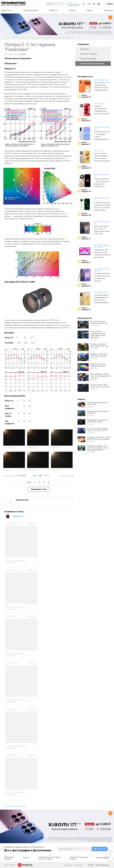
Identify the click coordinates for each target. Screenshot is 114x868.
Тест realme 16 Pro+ (101, 292)
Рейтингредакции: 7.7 (86, 143)
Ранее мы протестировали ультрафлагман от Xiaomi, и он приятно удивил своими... (102, 111)
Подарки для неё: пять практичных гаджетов (99, 355)
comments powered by (16, 806)
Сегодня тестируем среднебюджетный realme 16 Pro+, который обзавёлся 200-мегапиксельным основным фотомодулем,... (102, 303)
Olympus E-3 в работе (89, 54)
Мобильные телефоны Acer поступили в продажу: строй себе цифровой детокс (97, 448)
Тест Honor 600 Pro (101, 80)
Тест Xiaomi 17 (99, 103)
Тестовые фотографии (89, 59)
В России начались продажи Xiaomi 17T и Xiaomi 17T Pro (98, 430)
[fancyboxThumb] (20, 127)
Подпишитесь (73, 3)
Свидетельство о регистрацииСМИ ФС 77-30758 (49, 858)
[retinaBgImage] (83, 325)
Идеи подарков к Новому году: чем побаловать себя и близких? (100, 376)
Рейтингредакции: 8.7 (86, 120)
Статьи (72, 10)
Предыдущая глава (39, 489)
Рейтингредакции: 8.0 (86, 214)
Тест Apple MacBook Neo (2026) (102, 246)
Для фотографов (103, 858)
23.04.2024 (94, 326)
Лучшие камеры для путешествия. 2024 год (99, 322)
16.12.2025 (94, 380)
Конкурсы (108, 10)
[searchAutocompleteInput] (56, 4)
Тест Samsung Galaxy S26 (102, 222)
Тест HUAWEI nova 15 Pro (102, 199)
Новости (53, 10)
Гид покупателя (31, 10)
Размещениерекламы (9, 858)
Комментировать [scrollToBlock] (65, 476)
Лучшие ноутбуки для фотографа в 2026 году (99, 345)
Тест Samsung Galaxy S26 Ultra (102, 270)
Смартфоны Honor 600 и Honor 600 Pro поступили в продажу (99, 438)
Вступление (85, 49)
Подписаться (101, 849)
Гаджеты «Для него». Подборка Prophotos (98, 365)
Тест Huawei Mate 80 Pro (102, 175)
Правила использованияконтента (79, 858)
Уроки (90, 10)
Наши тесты (7, 10)
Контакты (26, 858)
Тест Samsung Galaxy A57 (102, 128)
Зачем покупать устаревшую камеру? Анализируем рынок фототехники (98, 334)
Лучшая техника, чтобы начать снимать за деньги (100, 386)
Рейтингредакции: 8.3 (86, 96)
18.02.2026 (94, 368)
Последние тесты (85, 77)
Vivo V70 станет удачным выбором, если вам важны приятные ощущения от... (102, 158)
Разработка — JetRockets (73, 865)
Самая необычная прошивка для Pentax (98, 412)
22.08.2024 (94, 389)
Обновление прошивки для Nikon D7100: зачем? (97, 421)
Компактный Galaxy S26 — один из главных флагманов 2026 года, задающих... (102, 231)
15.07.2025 (94, 340)
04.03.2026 (94, 358)
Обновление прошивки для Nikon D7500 (97, 404)
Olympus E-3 (18, 516)
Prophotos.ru (105, 865)
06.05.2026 (94, 348)
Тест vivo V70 (99, 151)
